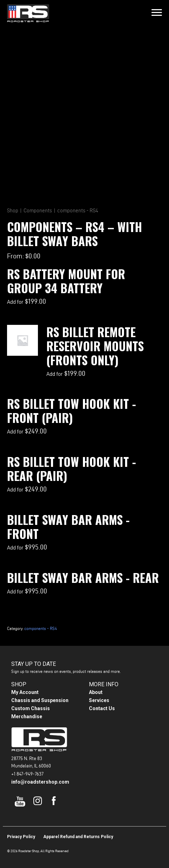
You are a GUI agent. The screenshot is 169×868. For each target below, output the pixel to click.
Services (99, 700)
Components (38, 211)
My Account (25, 692)
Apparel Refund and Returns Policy (78, 837)
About (96, 692)
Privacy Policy (21, 837)
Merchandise (27, 716)
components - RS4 (78, 211)
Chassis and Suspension (40, 700)
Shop (13, 211)
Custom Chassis (31, 708)
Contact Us (102, 708)
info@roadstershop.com (40, 782)
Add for (27, 302)
